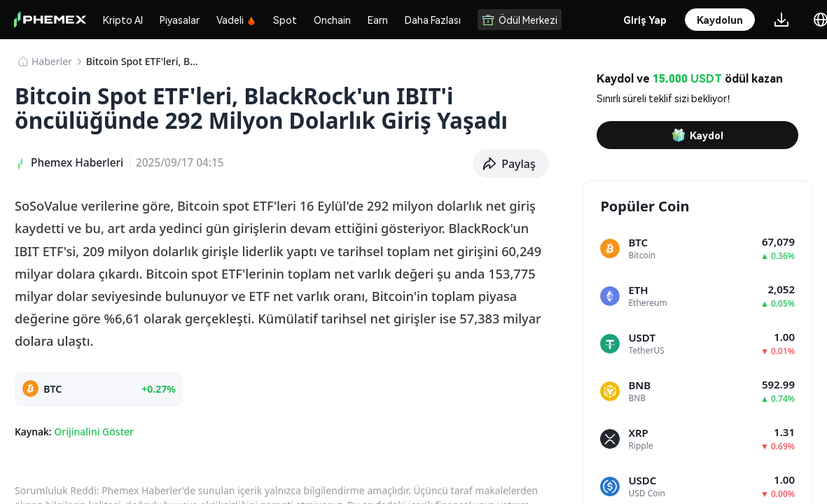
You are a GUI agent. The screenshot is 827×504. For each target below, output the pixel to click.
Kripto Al (123, 20)
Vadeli (236, 20)
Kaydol (697, 135)
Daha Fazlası (433, 20)
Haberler (52, 61)
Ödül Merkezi (520, 20)
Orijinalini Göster (94, 432)
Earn (378, 20)
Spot (285, 20)
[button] (511, 164)
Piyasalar (180, 20)
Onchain (332, 20)
